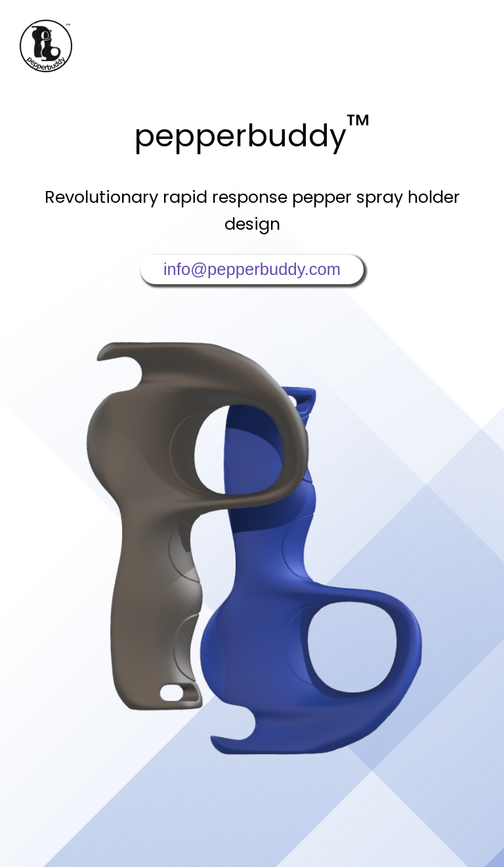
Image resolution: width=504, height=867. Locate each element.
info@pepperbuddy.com (252, 269)
